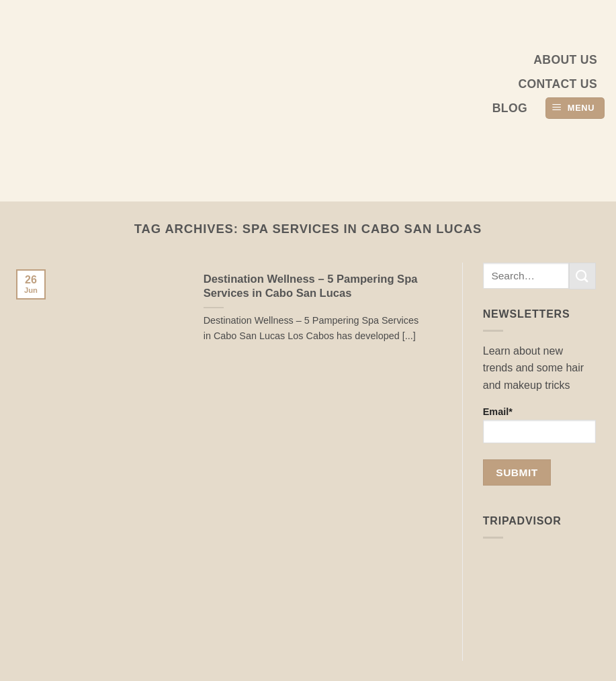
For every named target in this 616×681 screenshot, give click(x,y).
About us (565, 60)
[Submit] (582, 276)
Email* (539, 425)
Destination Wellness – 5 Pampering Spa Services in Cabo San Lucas (311, 286)
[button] (575, 108)
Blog (510, 108)
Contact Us (558, 84)
